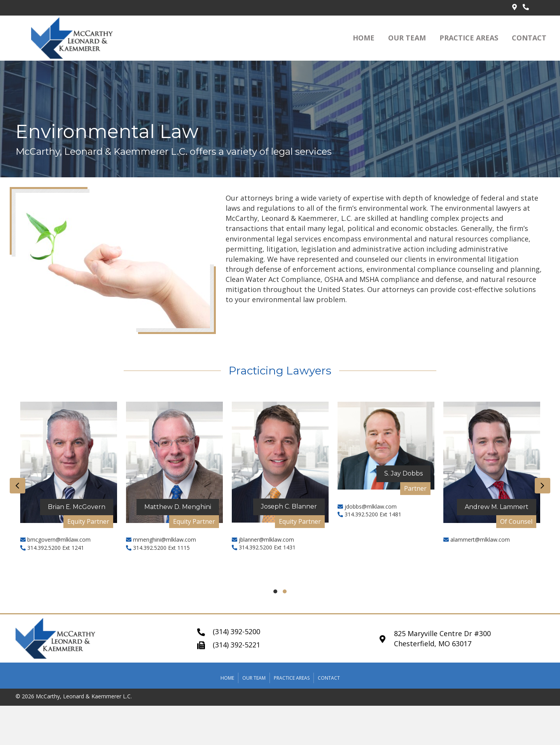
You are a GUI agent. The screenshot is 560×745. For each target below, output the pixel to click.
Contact (329, 678)
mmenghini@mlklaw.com (161, 540)
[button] (275, 591)
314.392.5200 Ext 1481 (369, 514)
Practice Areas (292, 678)
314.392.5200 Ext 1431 (264, 547)
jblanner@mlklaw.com (263, 540)
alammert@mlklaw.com (477, 540)
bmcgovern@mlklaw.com (55, 540)
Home (227, 678)
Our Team (254, 678)
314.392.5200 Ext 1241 (52, 548)
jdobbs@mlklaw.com (367, 506)
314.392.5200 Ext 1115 (158, 548)
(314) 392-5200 (236, 631)
